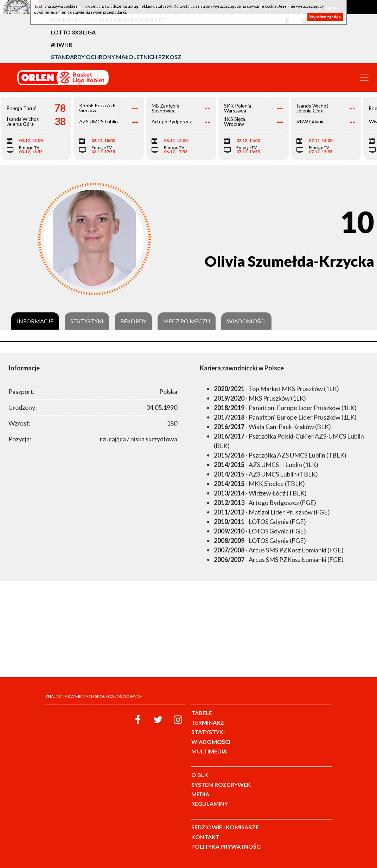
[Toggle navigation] (364, 78)
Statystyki (87, 321)
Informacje (35, 321)
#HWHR (62, 44)
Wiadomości (246, 321)
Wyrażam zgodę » (325, 17)
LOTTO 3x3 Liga (73, 32)
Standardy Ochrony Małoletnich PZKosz (116, 57)
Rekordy (133, 321)
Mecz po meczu (187, 321)
